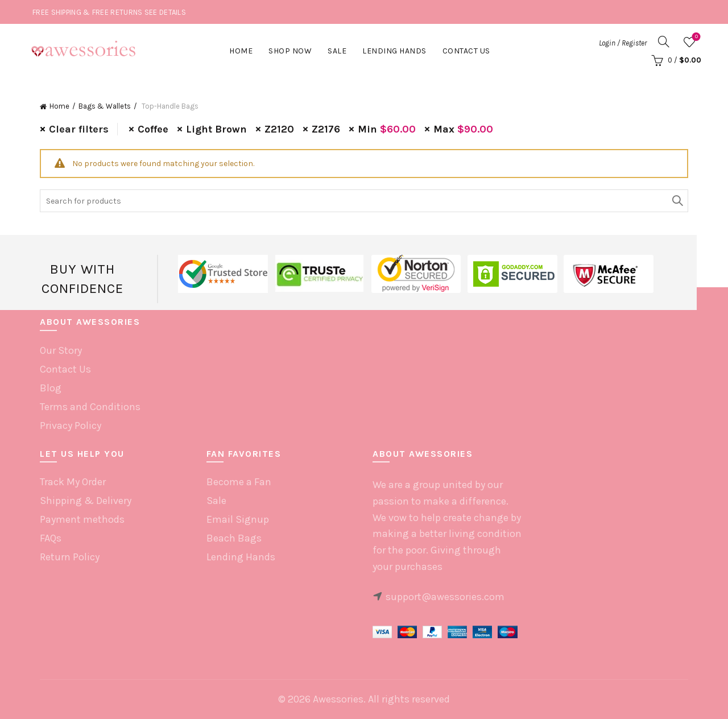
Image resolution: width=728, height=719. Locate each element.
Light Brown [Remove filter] (216, 129)
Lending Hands (241, 557)
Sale (337, 51)
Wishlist (695, 37)
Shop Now (290, 51)
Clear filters (79, 129)
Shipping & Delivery (86, 501)
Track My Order (73, 482)
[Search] (664, 42)
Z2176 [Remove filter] (326, 129)
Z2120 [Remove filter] (279, 129)
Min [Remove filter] (387, 129)
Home (241, 51)
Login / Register (623, 43)
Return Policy (70, 557)
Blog (51, 388)
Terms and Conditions (90, 407)
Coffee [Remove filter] (153, 129)
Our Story (61, 350)
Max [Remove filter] (463, 129)
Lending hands (394, 51)
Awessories (338, 699)
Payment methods (82, 519)
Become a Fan (239, 482)
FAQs (51, 538)
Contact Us (466, 51)
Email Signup (238, 519)
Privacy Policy (71, 425)
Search (677, 201)
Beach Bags (234, 538)
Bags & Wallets (105, 106)
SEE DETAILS (165, 12)
